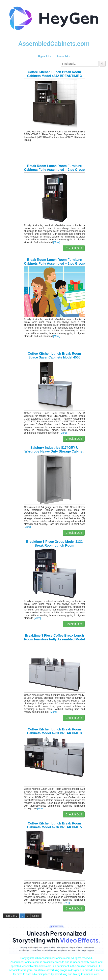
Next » (36, 916)
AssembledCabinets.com (54, 44)
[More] (57, 242)
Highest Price (45, 56)
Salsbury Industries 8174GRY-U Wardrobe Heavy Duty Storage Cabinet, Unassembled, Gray (54, 451)
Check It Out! (74, 248)
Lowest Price (64, 56)
